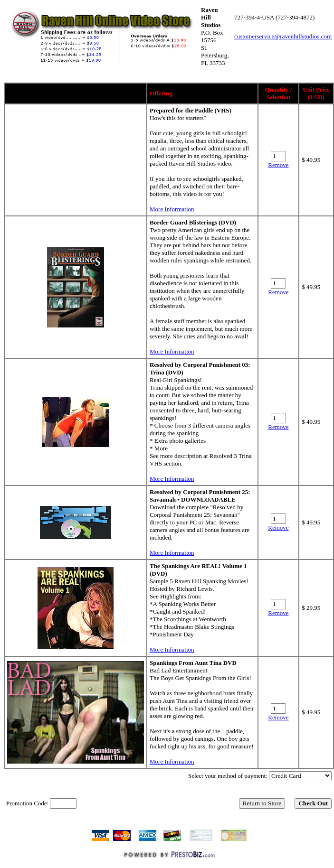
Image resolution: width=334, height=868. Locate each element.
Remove (278, 165)
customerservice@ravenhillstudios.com (283, 36)
